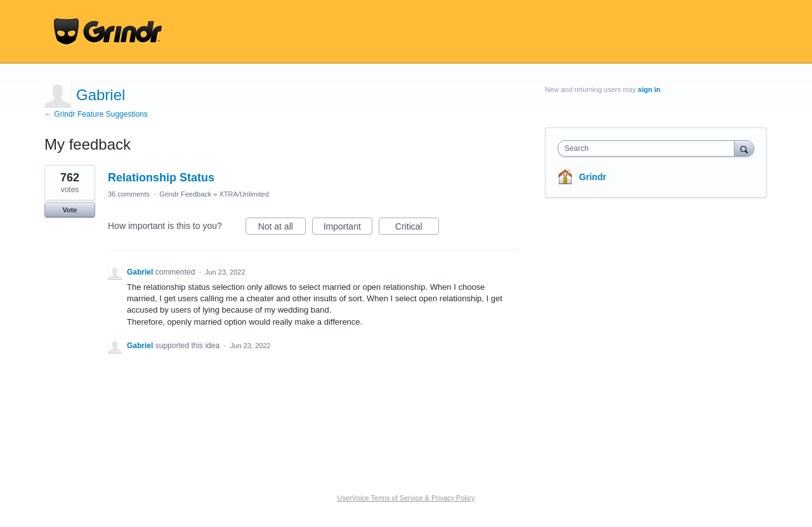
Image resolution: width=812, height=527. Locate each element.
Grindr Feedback (185, 194)
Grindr (593, 177)
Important (348, 228)
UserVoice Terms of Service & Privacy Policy (406, 498)
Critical (417, 228)
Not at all (282, 228)
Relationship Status (161, 178)
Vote (69, 210)
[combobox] (649, 148)
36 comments (129, 194)
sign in (649, 89)
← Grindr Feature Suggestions (96, 114)
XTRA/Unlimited (244, 194)
